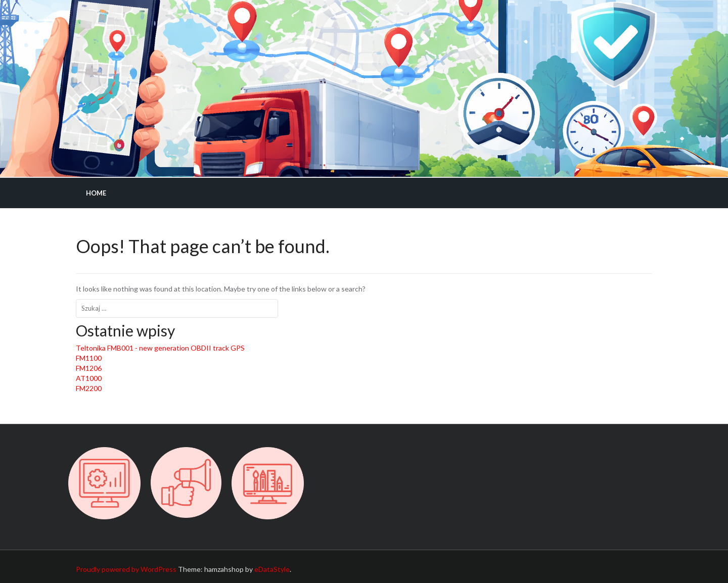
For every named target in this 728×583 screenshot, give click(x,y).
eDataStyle (272, 569)
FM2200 (89, 388)
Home (96, 193)
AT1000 (89, 378)
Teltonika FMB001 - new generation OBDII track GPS (160, 348)
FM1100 (89, 358)
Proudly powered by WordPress (126, 569)
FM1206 (89, 368)
